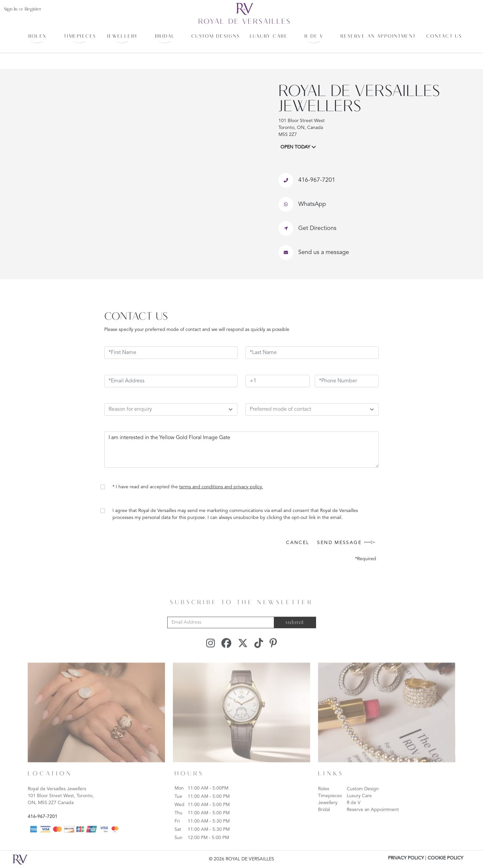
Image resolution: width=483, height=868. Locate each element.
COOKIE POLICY (445, 858)
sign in (11, 9)
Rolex (324, 799)
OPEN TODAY (298, 147)
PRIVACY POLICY (406, 858)
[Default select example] (312, 409)
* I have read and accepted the (188, 487)
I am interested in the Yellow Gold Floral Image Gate (241, 450)
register (33, 9)
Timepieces (330, 806)
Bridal (324, 820)
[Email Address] (221, 633)
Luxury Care (359, 806)
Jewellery (328, 813)
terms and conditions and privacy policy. (221, 487)
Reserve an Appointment (373, 820)
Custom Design (363, 799)
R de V (354, 813)
